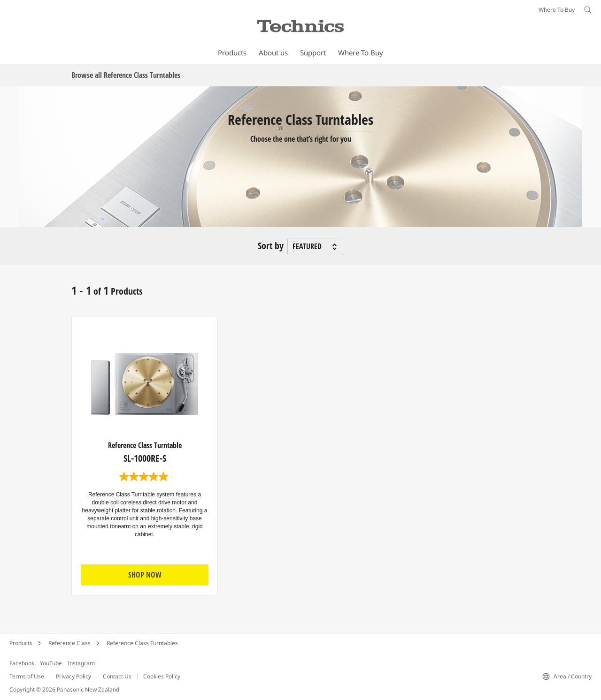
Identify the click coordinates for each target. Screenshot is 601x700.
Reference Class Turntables (142, 643)
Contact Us (117, 676)
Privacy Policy (73, 676)
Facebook (22, 663)
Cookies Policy (162, 676)
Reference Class (69, 643)
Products (21, 643)
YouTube (51, 663)
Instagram (81, 663)
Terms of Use (27, 676)
